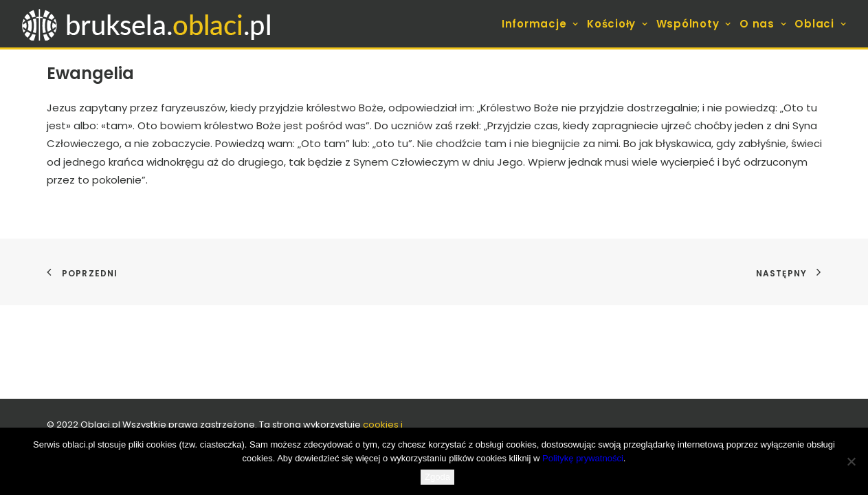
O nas (763, 24)
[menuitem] (542, 24)
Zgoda (437, 477)
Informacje (540, 24)
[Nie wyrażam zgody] (851, 461)
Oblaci (820, 24)
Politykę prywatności (583, 458)
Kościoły (617, 24)
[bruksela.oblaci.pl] (148, 24)
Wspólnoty (694, 24)
